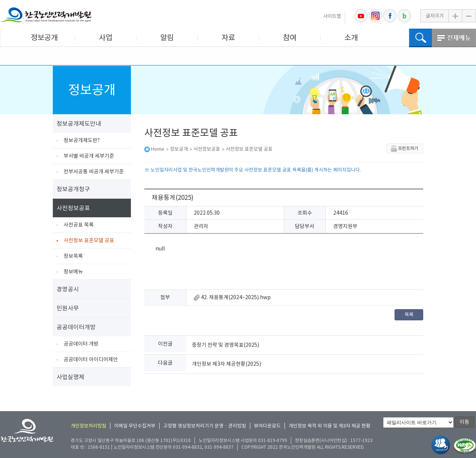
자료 (228, 38)
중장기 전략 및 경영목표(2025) (226, 345)
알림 (167, 38)
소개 (351, 38)
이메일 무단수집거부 (135, 426)
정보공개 (44, 38)
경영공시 (68, 289)
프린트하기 (404, 148)
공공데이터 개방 (81, 344)
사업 (106, 38)
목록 (409, 315)
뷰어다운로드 (267, 426)
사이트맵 (332, 16)
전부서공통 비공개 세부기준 (94, 172)
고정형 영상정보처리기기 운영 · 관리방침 (205, 426)
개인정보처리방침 (89, 426)
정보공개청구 (73, 189)
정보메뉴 (73, 272)
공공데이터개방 (76, 327)
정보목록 (73, 256)
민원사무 (68, 308)
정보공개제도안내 (79, 124)
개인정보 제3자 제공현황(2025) (226, 364)
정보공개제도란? (82, 140)
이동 (464, 422)
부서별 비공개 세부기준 (89, 156)
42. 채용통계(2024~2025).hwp (232, 297)
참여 (290, 38)
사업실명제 (70, 377)
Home (158, 149)
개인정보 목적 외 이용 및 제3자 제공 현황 (329, 426)
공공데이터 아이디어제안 (91, 359)
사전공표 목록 (79, 225)
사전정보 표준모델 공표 (89, 240)
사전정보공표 (73, 208)
